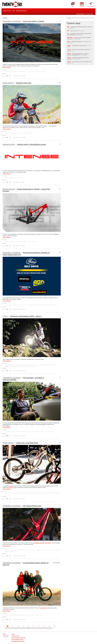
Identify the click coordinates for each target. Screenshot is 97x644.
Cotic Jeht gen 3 (74, 31)
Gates (6, 305)
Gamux (48, 305)
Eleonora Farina (29, 365)
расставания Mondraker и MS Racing (42, 543)
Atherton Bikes (29, 305)
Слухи (5, 316)
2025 (44, 72)
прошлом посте (44, 608)
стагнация (11, 178)
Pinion (23, 305)
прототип (28, 493)
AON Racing (54, 305)
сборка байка (23, 241)
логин (92, 14)
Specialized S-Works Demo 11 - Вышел (80, 42)
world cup (17, 72)
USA (23, 178)
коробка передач (41, 493)
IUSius (69, 42)
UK (31, 133)
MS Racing (40, 305)
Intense (10, 72)
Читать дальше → (7, 67)
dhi (13, 72)
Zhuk (68, 27)
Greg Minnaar (8, 431)
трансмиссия (49, 493)
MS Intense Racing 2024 (32, 506)
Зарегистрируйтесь (80, 14)
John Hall (34, 241)
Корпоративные (21, 11)
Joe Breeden (23, 72)
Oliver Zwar (13, 366)
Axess (6, 72)
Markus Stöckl (14, 551)
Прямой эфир (74, 23)
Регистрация (6, 636)
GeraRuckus (70, 38)
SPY (68, 31)
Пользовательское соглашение (18, 641)
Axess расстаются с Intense (34, 21)
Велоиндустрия (9, 144)
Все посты (7, 11)
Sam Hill (27, 366)
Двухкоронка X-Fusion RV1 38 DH (79, 46)
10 (54, 626)
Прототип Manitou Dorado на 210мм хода (81, 50)
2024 (33, 431)
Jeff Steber (37, 72)
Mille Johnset (43, 365)
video (20, 305)
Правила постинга (15, 636)
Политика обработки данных (17, 640)
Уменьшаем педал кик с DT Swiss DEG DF (81, 62)
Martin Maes (32, 366)
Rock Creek (34, 493)
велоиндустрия (13, 241)
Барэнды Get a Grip (24, 83)
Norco (13, 431)
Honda (23, 431)
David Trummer (52, 550)
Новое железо (8, 83)
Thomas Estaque (20, 366)
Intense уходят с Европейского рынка (31, 144)
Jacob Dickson (36, 550)
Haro (30, 431)
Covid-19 (17, 178)
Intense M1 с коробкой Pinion (27, 443)
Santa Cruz (18, 431)
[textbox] (33, 18)
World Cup (11, 305)
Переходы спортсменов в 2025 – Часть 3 (26, 316)
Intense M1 (11, 487)
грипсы (17, 133)
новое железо (26, 133)
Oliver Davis (49, 365)
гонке (11, 486)
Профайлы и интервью (12, 21)
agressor (69, 46)
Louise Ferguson (30, 72)
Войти (4, 634)
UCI (41, 72)
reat (68, 34)
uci (53, 431)
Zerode (44, 305)
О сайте (13, 634)
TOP (13, 11)
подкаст (42, 431)
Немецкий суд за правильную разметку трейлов (81, 27)
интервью (37, 431)
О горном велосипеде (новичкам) (18, 638)
